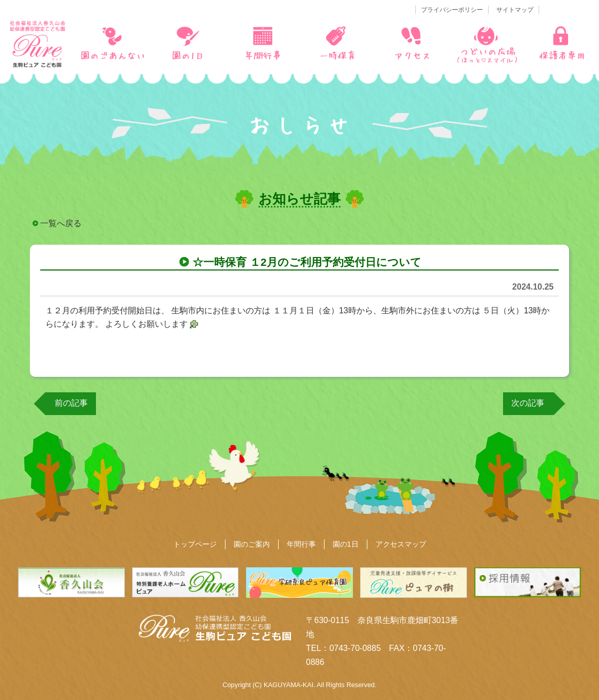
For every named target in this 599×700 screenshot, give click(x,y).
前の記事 (71, 403)
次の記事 (528, 403)
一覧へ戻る (61, 223)
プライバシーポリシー (452, 10)
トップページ (195, 544)
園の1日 (346, 544)
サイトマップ (515, 10)
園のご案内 (252, 544)
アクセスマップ (401, 544)
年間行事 (301, 544)
